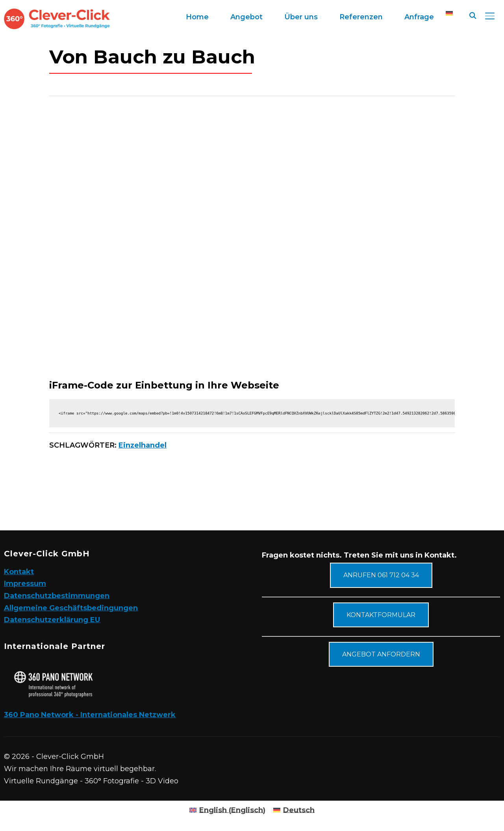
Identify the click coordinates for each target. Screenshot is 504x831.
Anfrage (419, 17)
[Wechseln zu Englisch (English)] (227, 810)
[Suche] (472, 15)
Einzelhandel (143, 445)
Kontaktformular (381, 615)
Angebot (246, 17)
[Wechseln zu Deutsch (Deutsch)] (294, 810)
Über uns (301, 17)
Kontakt (19, 572)
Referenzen (361, 17)
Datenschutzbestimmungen (57, 596)
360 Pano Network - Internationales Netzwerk (90, 715)
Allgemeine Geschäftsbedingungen (71, 608)
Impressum (25, 584)
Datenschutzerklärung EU (52, 620)
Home (197, 17)
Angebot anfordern (381, 654)
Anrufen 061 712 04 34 (381, 575)
